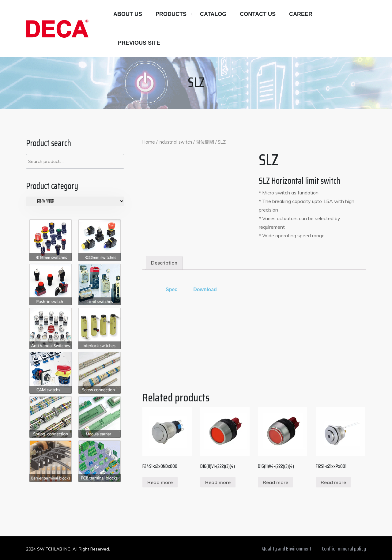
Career (301, 14)
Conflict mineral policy (344, 549)
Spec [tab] (171, 289)
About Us (128, 14)
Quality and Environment (287, 549)
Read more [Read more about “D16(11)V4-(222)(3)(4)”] (275, 482)
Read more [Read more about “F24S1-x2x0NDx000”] (160, 482)
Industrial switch (175, 142)
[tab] (164, 263)
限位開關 (205, 142)
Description (164, 263)
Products (171, 14)
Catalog (213, 14)
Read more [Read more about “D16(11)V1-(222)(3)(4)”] (218, 482)
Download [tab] (205, 289)
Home (149, 142)
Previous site (139, 43)
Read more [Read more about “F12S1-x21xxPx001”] (333, 482)
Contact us (258, 14)
